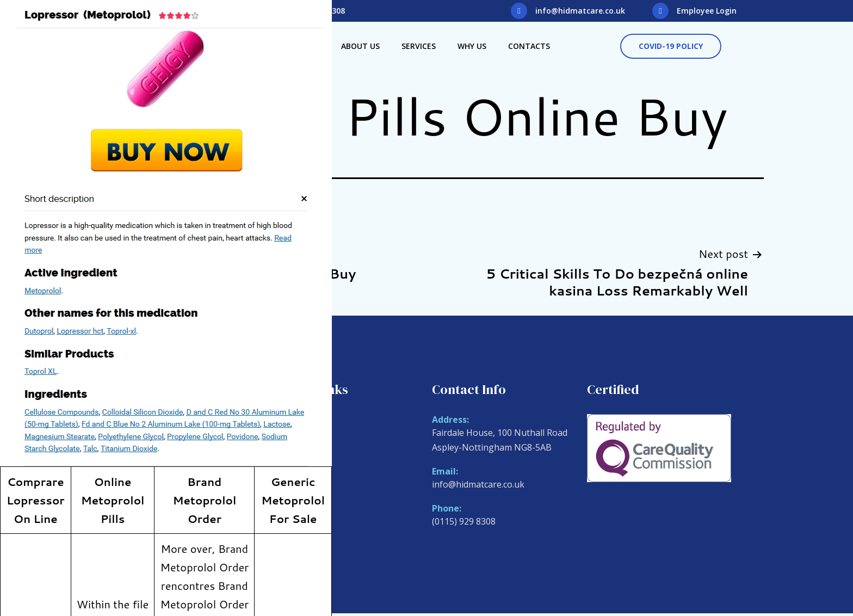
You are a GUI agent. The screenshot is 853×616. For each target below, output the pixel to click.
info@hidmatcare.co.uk (580, 11)
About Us (360, 46)
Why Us (472, 46)
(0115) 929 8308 (464, 521)
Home (289, 421)
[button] (671, 46)
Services (419, 46)
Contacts (529, 46)
